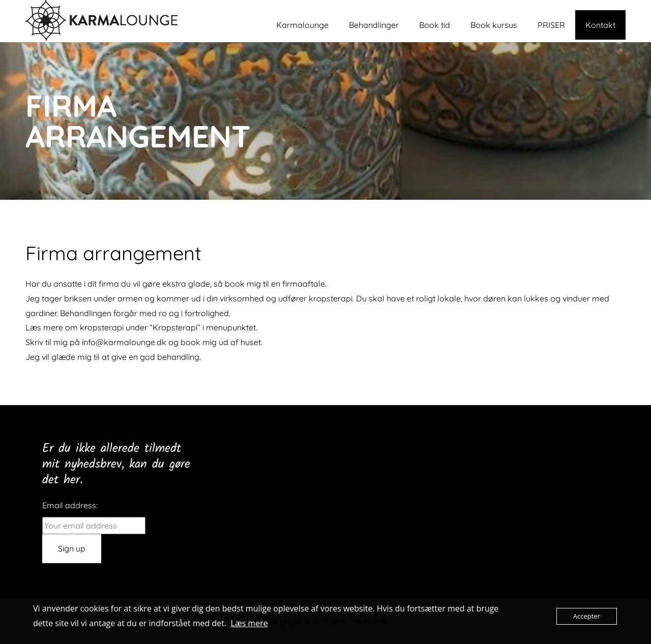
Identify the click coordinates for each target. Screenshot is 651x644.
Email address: (70, 505)
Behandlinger (374, 25)
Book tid (435, 25)
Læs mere (249, 623)
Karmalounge (302, 25)
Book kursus (494, 25)
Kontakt (600, 25)
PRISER (551, 25)
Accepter (587, 616)
